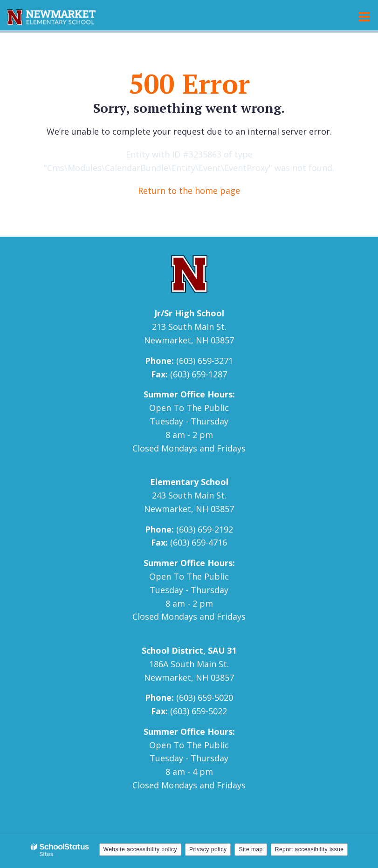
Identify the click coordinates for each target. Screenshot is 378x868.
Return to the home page (189, 191)
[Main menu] (364, 16)
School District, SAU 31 (189, 650)
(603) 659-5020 (205, 697)
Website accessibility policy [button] (141, 849)
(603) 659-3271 (205, 361)
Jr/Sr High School (189, 313)
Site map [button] (251, 849)
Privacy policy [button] (208, 849)
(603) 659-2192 (205, 529)
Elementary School (189, 482)
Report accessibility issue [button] (309, 849)
